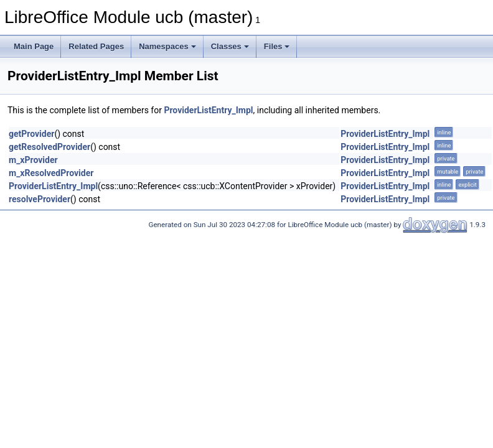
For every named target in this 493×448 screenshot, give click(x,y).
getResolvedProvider (49, 147)
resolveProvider (40, 199)
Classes (230, 46)
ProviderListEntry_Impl (208, 110)
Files (277, 46)
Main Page (34, 46)
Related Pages (96, 46)
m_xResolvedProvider (51, 173)
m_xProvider (33, 160)
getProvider (31, 134)
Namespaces (167, 46)
